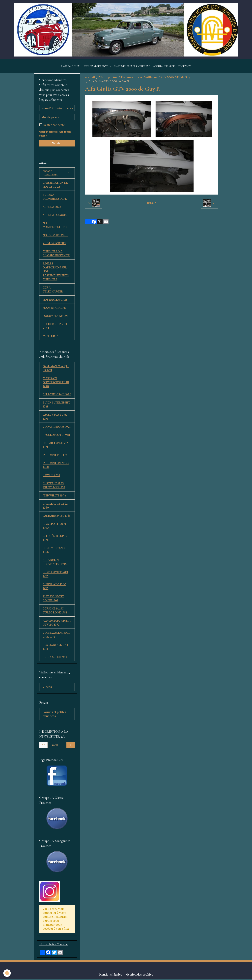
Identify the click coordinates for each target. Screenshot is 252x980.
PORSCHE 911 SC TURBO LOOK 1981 (55, 611)
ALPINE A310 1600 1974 (54, 587)
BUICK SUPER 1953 (55, 658)
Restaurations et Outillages (139, 77)
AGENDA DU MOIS (164, 66)
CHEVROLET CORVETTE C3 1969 (56, 563)
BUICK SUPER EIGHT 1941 (56, 405)
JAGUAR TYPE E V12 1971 (55, 446)
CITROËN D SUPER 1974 (55, 539)
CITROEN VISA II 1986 (57, 395)
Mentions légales (111, 975)
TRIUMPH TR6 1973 (56, 456)
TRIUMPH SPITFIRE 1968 (56, 466)
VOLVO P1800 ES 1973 (57, 428)
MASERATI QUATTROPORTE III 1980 (56, 383)
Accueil (90, 77)
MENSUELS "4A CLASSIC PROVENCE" (56, 254)
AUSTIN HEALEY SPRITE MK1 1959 (54, 486)
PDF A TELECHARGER (53, 290)
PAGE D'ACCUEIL (71, 66)
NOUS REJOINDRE (54, 309)
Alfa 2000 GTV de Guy (175, 77)
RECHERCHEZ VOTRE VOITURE (57, 327)
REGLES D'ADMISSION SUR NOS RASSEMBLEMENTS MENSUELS (56, 272)
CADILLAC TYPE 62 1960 (55, 506)
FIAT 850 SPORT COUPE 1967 (53, 599)
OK (71, 746)
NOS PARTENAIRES (55, 301)
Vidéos (47, 688)
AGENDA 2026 (52, 208)
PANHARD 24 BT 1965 (57, 517)
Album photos (108, 77)
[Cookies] (7, 973)
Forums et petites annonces (54, 715)
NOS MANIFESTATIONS (55, 226)
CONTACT (184, 66)
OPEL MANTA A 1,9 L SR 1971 (56, 369)
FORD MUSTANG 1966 (54, 551)
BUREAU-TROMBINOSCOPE (55, 198)
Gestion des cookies (140, 975)
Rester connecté (54, 125)
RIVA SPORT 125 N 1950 (54, 527)
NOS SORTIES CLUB (56, 236)
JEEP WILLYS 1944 (54, 496)
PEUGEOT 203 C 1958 (56, 436)
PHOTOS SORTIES (54, 244)
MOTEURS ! (50, 337)
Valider (57, 143)
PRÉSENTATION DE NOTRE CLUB (55, 186)
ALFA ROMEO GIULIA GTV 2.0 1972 (57, 623)
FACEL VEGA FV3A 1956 (55, 417)
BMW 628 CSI (51, 476)
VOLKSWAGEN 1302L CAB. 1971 (56, 635)
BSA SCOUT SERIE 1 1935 (55, 648)
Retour (151, 203)
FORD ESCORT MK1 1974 (55, 575)
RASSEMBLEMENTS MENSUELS (132, 66)
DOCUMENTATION (55, 317)
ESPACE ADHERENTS (96, 66)
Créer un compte (48, 132)
